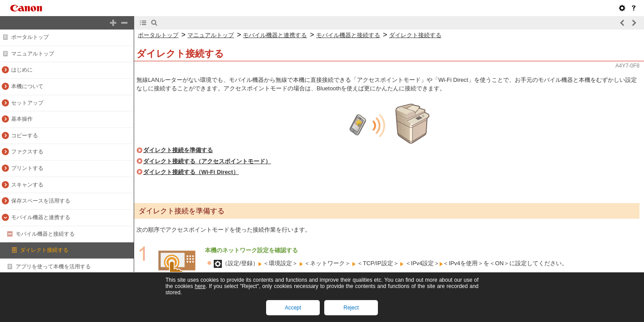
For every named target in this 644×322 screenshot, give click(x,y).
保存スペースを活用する (41, 201)
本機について (27, 86)
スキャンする (27, 185)
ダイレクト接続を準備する (178, 150)
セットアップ (27, 103)
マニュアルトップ (33, 54)
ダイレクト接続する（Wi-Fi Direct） (191, 172)
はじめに (22, 70)
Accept (293, 308)
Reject (351, 308)
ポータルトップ (30, 37)
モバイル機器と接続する (45, 234)
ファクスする (27, 152)
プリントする (27, 168)
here (200, 286)
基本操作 (22, 119)
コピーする (25, 136)
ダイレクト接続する (44, 250)
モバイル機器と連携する (41, 217)
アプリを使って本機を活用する (53, 267)
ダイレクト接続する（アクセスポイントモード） (207, 161)
